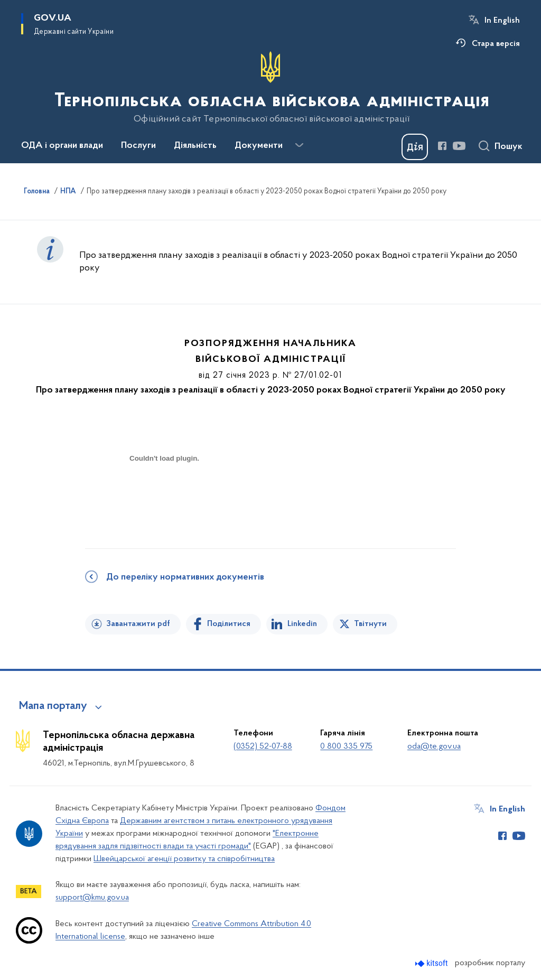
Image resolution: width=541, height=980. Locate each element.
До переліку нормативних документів (185, 577)
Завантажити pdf (138, 624)
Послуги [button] (138, 146)
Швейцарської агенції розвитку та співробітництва (184, 859)
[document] (164, 496)
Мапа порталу (53, 706)
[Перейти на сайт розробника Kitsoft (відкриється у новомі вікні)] (432, 963)
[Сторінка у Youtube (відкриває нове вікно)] (459, 146)
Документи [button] (259, 146)
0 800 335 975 (346, 746)
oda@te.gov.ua (434, 746)
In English (502, 21)
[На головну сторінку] (271, 88)
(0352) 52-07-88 (263, 746)
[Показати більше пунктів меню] (299, 145)
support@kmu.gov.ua (92, 898)
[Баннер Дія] (415, 147)
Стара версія (496, 44)
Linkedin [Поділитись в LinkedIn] (302, 624)
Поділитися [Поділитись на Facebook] (229, 624)
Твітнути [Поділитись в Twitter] (370, 624)
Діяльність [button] (195, 146)
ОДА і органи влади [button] (62, 146)
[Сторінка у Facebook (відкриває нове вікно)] (442, 146)
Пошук (509, 147)
